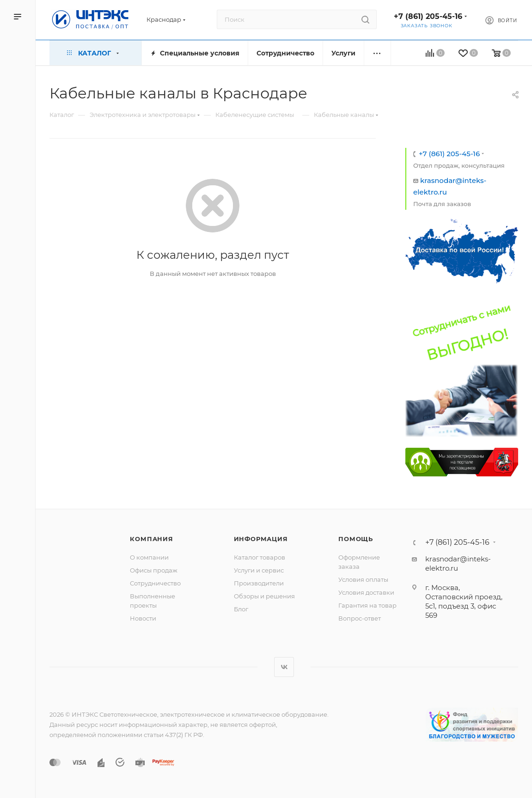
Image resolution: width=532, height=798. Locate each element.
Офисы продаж (154, 570)
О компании (149, 557)
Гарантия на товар (367, 605)
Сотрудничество (155, 583)
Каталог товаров (260, 557)
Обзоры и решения (264, 596)
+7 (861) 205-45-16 (428, 16)
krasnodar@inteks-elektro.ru (458, 563)
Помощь (356, 539)
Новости (143, 618)
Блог (241, 609)
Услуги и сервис (259, 570)
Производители (259, 583)
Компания (151, 539)
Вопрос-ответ (360, 618)
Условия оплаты (363, 579)
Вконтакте (284, 667)
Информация (261, 539)
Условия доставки (366, 592)
